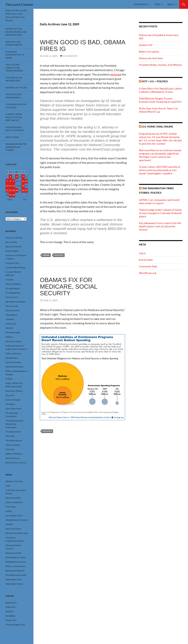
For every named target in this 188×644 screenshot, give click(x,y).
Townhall (10, 449)
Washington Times (14, 584)
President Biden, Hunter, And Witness (160, 65)
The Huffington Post (15, 625)
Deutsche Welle (13, 498)
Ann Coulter (11, 242)
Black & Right (12, 251)
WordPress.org (148, 273)
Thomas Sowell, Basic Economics (15, 129)
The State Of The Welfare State (14, 79)
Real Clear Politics (14, 391)
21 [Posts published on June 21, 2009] (7, 190)
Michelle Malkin (13, 332)
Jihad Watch (11, 315)
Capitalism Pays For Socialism (16, 106)
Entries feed (146, 260)
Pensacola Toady (13, 553)
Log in (142, 253)
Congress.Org (12, 263)
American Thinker (14, 238)
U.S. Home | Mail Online (158, 127)
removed (115, 74)
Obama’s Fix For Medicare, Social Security (68, 287)
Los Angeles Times (14, 515)
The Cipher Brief (13, 409)
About (171, 4)
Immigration (140, 4)
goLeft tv (10, 611)
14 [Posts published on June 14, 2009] (7, 186)
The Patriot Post (13, 432)
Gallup (9, 511)
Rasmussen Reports (15, 571)
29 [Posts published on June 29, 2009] (10, 195)
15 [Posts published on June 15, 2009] (10, 186)
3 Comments (70, 56)
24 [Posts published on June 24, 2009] (17, 190)
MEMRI (9, 328)
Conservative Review (16, 267)
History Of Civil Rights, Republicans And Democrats (16, 32)
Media (46, 255)
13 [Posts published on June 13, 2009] (26, 181)
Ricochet (10, 395)
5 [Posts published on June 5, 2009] (23, 176)
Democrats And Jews (151, 58)
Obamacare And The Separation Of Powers (16, 147)
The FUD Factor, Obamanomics (14, 96)
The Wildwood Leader (16, 575)
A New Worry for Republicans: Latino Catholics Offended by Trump (160, 90)
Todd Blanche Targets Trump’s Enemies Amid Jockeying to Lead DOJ (160, 100)
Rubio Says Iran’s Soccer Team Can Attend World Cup (158, 110)
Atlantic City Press (14, 481)
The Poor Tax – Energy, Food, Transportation (14, 68)
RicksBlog (10, 616)
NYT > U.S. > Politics (155, 81)
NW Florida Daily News (17, 533)
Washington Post (14, 579)
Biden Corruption (149, 52)
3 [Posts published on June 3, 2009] (17, 176)
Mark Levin (11, 324)
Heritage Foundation (16, 302)
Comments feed (148, 266)
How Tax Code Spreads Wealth (14, 43)
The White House (14, 441)
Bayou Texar (12, 137)
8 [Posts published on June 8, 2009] (10, 181)
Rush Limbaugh (13, 400)
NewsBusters (12, 358)
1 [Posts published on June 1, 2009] (10, 176)
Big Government (13, 246)
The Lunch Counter (19, 4)
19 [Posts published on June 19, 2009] (23, 186)
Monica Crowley (13, 341)
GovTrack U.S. (12, 297)
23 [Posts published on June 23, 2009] (14, 190)
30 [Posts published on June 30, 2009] (14, 195)
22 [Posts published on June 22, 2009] (10, 190)
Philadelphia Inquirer (16, 562)
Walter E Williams (14, 454)
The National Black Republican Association (15, 424)
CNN (8, 486)
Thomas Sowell (13, 445)
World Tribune (13, 458)
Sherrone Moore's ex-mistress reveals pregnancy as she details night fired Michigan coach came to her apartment (160, 155)
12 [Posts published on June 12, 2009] (23, 181)
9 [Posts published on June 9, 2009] (13, 181)
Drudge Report (13, 288)
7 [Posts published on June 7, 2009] (7, 181)
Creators (10, 280)
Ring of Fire (11, 620)
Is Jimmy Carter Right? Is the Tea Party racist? (14, 117)
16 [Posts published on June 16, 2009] (14, 186)
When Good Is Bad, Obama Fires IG (82, 45)
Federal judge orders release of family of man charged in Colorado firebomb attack (160, 213)
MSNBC (9, 524)
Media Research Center (17, 520)
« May (9, 199)
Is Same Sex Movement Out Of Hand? (15, 55)
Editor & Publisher (14, 502)
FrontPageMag (13, 293)
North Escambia (13, 362)
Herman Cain (12, 306)
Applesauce (11, 603)
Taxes (157, 4)
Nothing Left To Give (16, 88)
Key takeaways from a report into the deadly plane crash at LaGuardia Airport (160, 226)
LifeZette (10, 319)
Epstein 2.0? (146, 45)
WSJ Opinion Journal (16, 463)
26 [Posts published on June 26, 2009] (23, 190)
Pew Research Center (16, 557)
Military (9, 337)
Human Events (12, 310)
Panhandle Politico (15, 367)
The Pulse (10, 436)
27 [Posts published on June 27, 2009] (26, 190)
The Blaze (10, 404)
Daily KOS (10, 607)
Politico (9, 379)
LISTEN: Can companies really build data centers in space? (159, 201)
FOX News (11, 507)
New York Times (13, 529)
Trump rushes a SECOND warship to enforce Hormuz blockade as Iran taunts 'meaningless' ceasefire (160, 170)
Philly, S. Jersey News (15, 566)
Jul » (25, 199)
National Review (13, 353)
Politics (59, 255)
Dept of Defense (13, 284)
